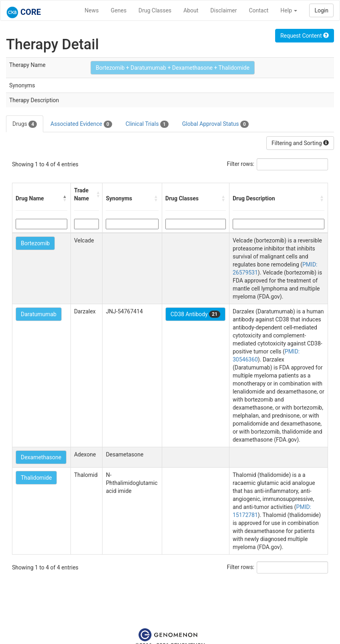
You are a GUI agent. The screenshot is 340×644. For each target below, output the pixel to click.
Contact (259, 10)
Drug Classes (155, 10)
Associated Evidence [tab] (81, 124)
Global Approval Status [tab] (215, 124)
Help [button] (289, 10)
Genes (119, 10)
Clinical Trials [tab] (147, 124)
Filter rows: (241, 164)
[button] (65, 198)
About (191, 10)
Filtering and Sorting (300, 143)
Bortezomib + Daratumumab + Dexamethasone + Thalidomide (173, 68)
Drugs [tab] (25, 124)
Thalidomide (36, 478)
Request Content (305, 36)
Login (321, 10)
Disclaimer (223, 10)
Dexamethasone (41, 457)
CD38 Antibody (195, 314)
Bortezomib (35, 243)
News (92, 10)
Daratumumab (39, 314)
